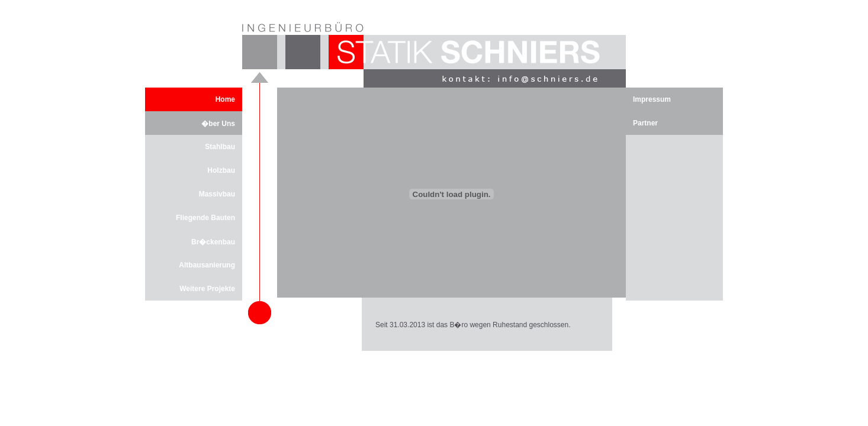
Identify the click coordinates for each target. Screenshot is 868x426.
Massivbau (217, 194)
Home (225, 99)
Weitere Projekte (207, 289)
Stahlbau (220, 147)
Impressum (652, 99)
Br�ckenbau (213, 242)
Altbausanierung (207, 265)
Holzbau (221, 170)
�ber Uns (218, 124)
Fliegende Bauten (205, 218)
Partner (645, 123)
